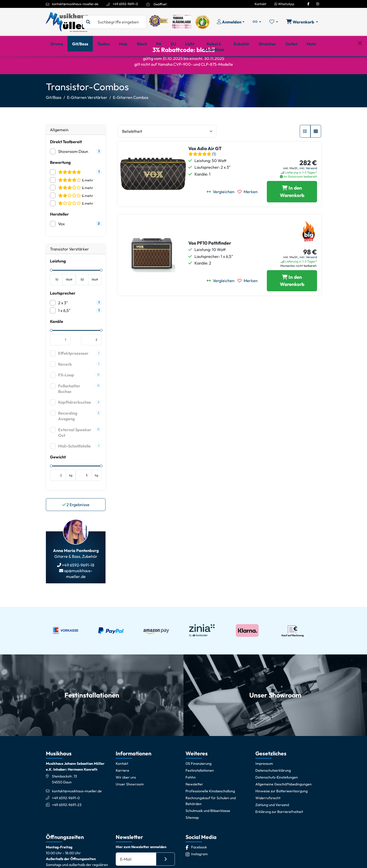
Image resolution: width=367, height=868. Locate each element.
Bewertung (60, 179)
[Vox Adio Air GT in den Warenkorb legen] (292, 208)
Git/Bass (54, 114)
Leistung (58, 278)
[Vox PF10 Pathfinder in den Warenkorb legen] (292, 297)
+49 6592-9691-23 (67, 821)
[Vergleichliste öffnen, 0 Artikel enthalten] (257, 22)
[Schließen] (360, 64)
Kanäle (57, 338)
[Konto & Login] (231, 22)
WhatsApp (284, 4)
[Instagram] (318, 4)
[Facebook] (308, 4)
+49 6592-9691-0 (125, 4)
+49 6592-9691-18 (78, 582)
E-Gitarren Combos (131, 114)
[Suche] (120, 22)
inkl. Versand (308, 185)
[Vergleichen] (222, 208)
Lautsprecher (63, 310)
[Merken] (249, 208)
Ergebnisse (76, 521)
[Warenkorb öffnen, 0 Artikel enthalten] (302, 22)
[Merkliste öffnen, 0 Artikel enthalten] (274, 22)
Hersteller (59, 231)
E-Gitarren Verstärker (87, 114)
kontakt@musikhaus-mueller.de (75, 4)
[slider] (51, 287)
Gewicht (58, 474)
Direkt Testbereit (66, 158)
